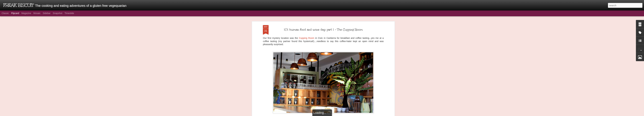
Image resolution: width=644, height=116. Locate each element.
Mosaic (37, 13)
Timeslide (69, 13)
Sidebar (47, 13)
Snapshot (58, 13)
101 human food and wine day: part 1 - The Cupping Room (323, 28)
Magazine (26, 13)
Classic (5, 13)
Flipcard (15, 13)
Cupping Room (306, 37)
